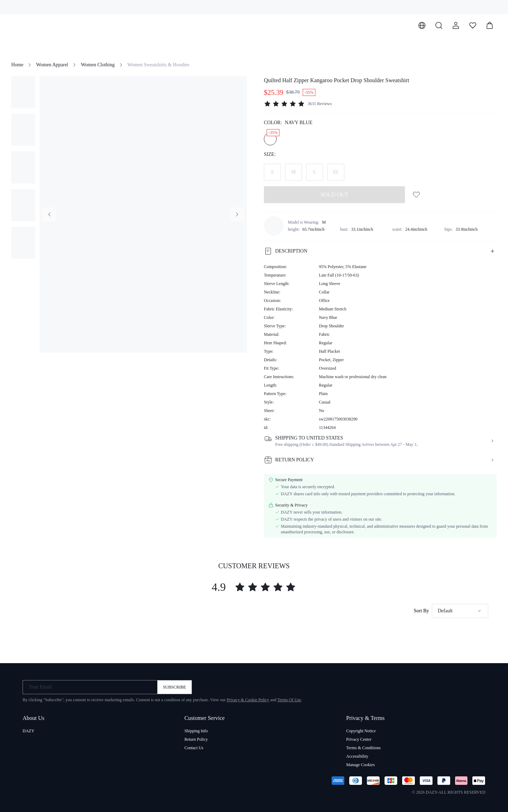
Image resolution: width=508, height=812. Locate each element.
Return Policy (196, 739)
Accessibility (357, 756)
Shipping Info (196, 731)
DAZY (28, 731)
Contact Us (194, 748)
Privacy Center (359, 739)
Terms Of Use (289, 700)
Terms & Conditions (363, 748)
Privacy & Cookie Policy (248, 700)
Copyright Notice (361, 731)
